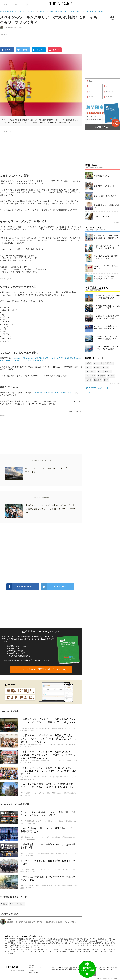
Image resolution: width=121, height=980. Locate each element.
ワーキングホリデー (17, 904)
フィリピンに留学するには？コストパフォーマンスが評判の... (107, 348)
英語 (89, 363)
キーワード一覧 (115, 384)
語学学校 (109, 363)
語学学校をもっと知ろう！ (104, 186)
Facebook (32, 970)
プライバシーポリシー (36, 968)
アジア (90, 97)
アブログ (88, 392)
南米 (106, 86)
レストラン (91, 372)
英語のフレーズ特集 (102, 216)
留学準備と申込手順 (102, 176)
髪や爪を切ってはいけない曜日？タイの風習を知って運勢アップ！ (107, 237)
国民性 (97, 367)
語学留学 (97, 380)
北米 (89, 86)
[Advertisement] (41, 553)
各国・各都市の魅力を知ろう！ (106, 196)
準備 (89, 380)
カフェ (105, 367)
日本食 (111, 376)
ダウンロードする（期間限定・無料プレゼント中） (41, 669)
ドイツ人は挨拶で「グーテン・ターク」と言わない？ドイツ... (107, 247)
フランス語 (91, 376)
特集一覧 (117, 223)
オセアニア (108, 92)
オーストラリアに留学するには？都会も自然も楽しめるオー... (107, 327)
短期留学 (102, 376)
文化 (89, 367)
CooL (9, 920)
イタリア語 (98, 363)
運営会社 (32, 965)
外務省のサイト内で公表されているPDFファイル (53, 393)
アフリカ (108, 97)
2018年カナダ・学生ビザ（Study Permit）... (107, 267)
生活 (100, 372)
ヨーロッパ (91, 92)
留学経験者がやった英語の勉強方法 (107, 206)
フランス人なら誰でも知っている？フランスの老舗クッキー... (106, 257)
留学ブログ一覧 (34, 973)
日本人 (108, 372)
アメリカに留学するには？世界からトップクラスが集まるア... (107, 297)
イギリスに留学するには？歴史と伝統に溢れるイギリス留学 (107, 317)
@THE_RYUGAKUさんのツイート (97, 388)
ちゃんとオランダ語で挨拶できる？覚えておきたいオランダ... (106, 277)
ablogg (21, 970)
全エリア (91, 81)
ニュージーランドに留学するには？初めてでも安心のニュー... (106, 338)
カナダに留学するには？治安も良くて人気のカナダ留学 (107, 307)
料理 (106, 380)
